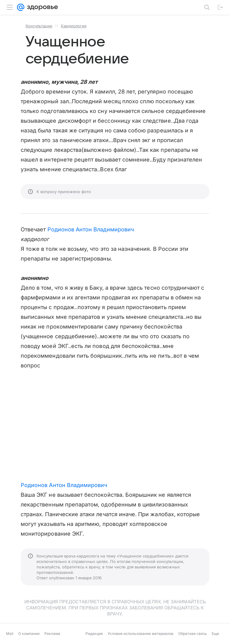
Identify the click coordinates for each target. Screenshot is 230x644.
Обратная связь (193, 634)
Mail (10, 634)
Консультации (39, 26)
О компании (29, 634)
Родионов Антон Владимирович (91, 229)
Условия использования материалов (141, 634)
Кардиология (74, 26)
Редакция (94, 634)
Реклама (52, 634)
